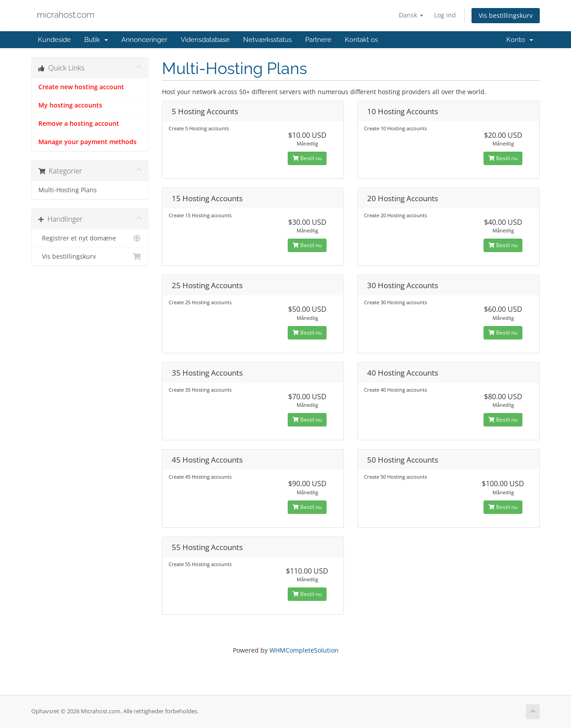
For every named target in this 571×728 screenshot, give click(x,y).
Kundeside (54, 40)
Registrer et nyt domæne (90, 238)
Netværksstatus (267, 40)
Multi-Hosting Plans (68, 190)
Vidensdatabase (205, 40)
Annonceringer (144, 40)
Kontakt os (361, 40)
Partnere (318, 40)
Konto (520, 40)
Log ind (445, 15)
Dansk (411, 15)
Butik (96, 40)
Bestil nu (307, 158)
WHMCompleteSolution (304, 650)
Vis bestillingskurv (506, 15)
